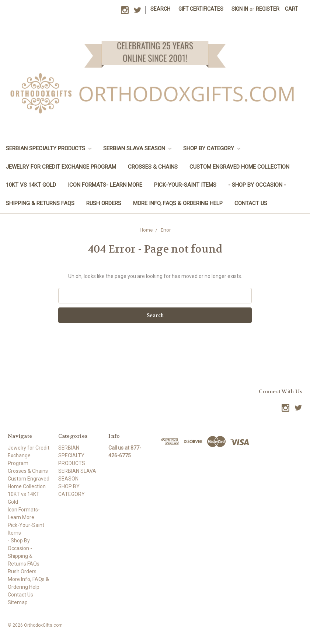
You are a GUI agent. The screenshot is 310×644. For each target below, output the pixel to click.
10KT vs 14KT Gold (31, 185)
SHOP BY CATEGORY (212, 148)
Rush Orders (104, 203)
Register (268, 9)
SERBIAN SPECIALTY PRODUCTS (49, 148)
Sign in (240, 9)
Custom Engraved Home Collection (239, 167)
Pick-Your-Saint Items (185, 185)
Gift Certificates (201, 9)
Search (160, 9)
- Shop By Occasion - (257, 185)
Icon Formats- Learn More (105, 185)
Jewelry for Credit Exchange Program (61, 167)
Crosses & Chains (153, 167)
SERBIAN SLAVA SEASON (137, 148)
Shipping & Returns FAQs (40, 203)
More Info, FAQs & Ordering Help (178, 203)
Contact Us (251, 203)
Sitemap (18, 602)
